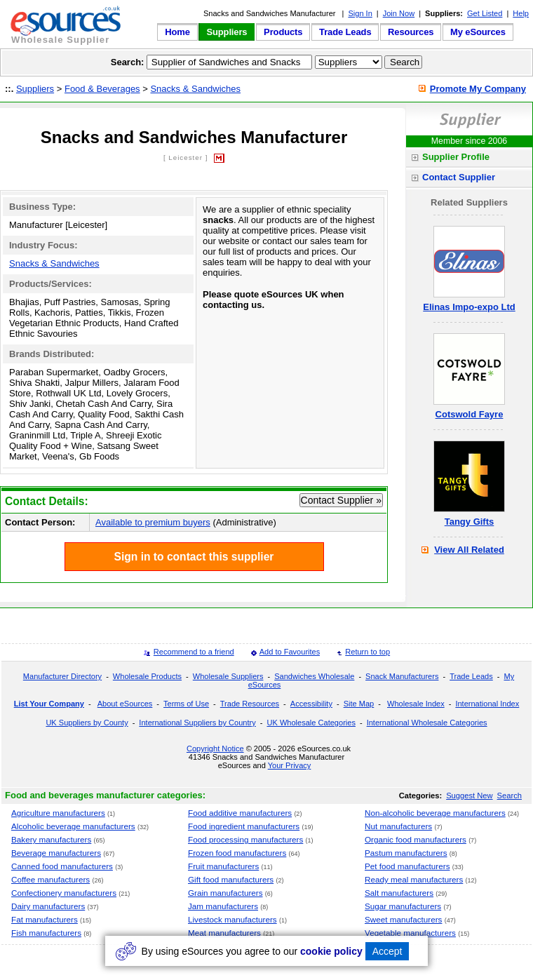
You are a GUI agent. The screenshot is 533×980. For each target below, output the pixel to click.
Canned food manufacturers (62, 866)
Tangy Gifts (470, 522)
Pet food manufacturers (407, 866)
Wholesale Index (416, 704)
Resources (411, 32)
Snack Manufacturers (402, 676)
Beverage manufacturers (56, 853)
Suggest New (469, 796)
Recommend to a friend (194, 652)
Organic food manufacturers (416, 839)
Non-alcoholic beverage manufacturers (435, 813)
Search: (128, 62)
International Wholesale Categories (427, 723)
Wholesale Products (147, 676)
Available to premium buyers (153, 522)
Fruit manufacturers (223, 866)
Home (177, 32)
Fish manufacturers (46, 933)
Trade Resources (250, 704)
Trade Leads (345, 32)
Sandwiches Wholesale (314, 676)
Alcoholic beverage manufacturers (73, 826)
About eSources (125, 704)
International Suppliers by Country (197, 723)
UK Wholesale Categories (311, 723)
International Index (487, 704)
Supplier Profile (456, 157)
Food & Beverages (102, 89)
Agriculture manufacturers (58, 813)
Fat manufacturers (45, 919)
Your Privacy (290, 765)
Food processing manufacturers (245, 839)
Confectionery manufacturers (64, 893)
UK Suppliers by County (87, 723)
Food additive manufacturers (240, 813)
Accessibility (311, 704)
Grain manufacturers (225, 893)
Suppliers (227, 32)
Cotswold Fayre (470, 414)
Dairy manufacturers (48, 906)
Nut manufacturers (398, 826)
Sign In (360, 13)
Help (521, 13)
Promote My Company (478, 89)
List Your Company (49, 704)
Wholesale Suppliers (228, 676)
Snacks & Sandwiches (195, 89)
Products (283, 32)
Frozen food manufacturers (237, 853)
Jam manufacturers (223, 906)
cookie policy (331, 951)
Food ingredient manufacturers (244, 826)
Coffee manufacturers (50, 879)
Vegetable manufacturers (410, 933)
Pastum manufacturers (406, 853)
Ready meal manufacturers (414, 879)
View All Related (469, 550)
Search (510, 796)
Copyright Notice (215, 749)
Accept (387, 951)
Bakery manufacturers (51, 839)
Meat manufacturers (224, 933)
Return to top (367, 652)
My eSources (478, 32)
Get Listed (485, 13)
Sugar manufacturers (403, 906)
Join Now (399, 13)
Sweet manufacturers (403, 919)
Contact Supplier (459, 177)
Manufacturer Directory (62, 676)
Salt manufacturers (399, 893)
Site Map (359, 704)
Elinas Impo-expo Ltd (469, 307)
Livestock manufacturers (232, 919)
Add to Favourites (290, 652)
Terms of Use (186, 704)
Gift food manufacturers (231, 879)
